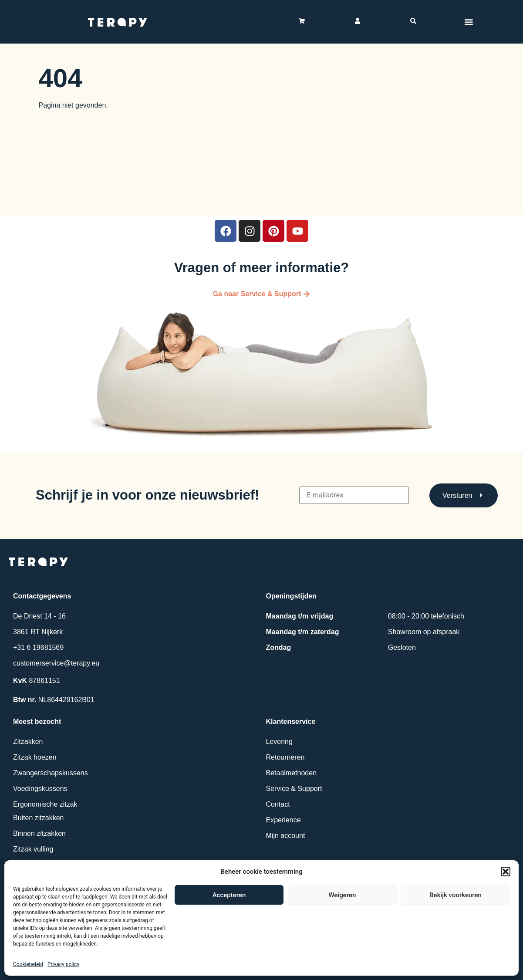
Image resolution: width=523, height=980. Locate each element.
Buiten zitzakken (39, 818)
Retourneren (285, 757)
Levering (279, 742)
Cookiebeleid (28, 964)
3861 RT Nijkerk (38, 632)
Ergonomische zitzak (45, 804)
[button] (506, 872)
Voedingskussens (40, 789)
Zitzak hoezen (35, 757)
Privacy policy (63, 964)
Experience (283, 820)
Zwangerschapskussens (51, 773)
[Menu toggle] (469, 22)
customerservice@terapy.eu (56, 663)
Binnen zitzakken (39, 833)
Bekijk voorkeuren (456, 895)
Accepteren (229, 895)
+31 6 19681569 (38, 647)
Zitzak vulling (33, 849)
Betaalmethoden (292, 773)
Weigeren (342, 895)
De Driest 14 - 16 (39, 616)
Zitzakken (28, 742)
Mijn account (286, 836)
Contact (278, 804)
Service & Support (294, 789)
